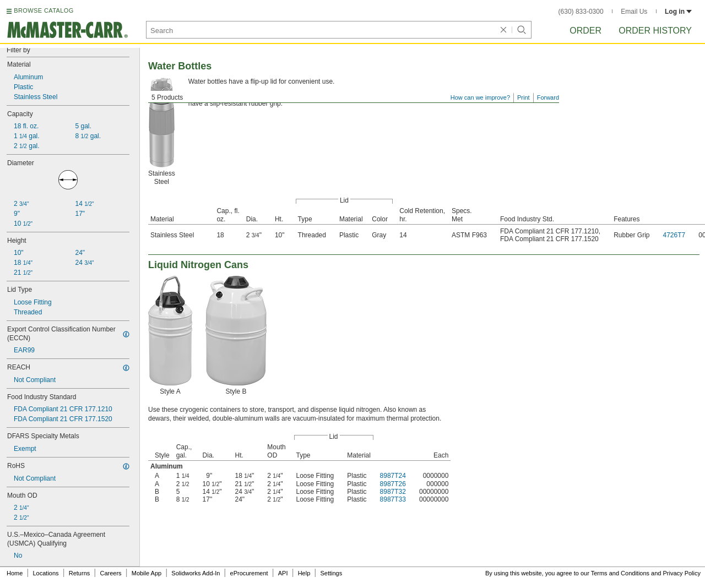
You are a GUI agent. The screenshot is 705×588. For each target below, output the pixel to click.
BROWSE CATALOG (44, 10)
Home (15, 573)
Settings (331, 573)
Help (304, 573)
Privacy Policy (682, 573)
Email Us (634, 12)
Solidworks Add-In (196, 573)
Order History (655, 31)
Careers (110, 573)
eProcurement (249, 573)
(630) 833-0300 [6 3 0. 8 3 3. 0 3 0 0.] (581, 12)
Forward (548, 97)
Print (524, 97)
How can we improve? (480, 97)
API (283, 573)
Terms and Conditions (620, 573)
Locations (46, 573)
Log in (678, 12)
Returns (80, 573)
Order (585, 31)
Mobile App (147, 573)
